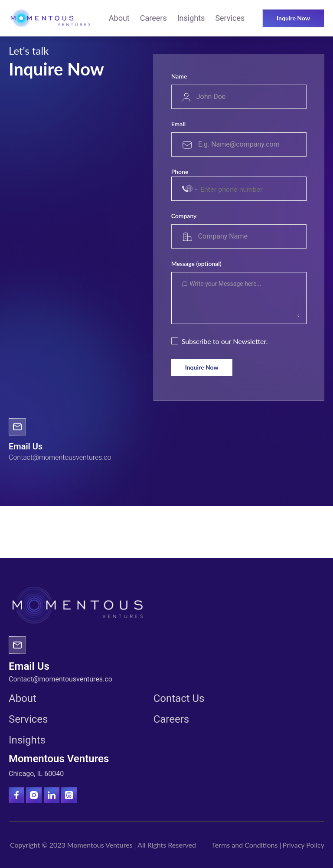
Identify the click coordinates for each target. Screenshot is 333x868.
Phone (180, 172)
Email (178, 124)
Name (179, 76)
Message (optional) (196, 264)
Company (184, 216)
